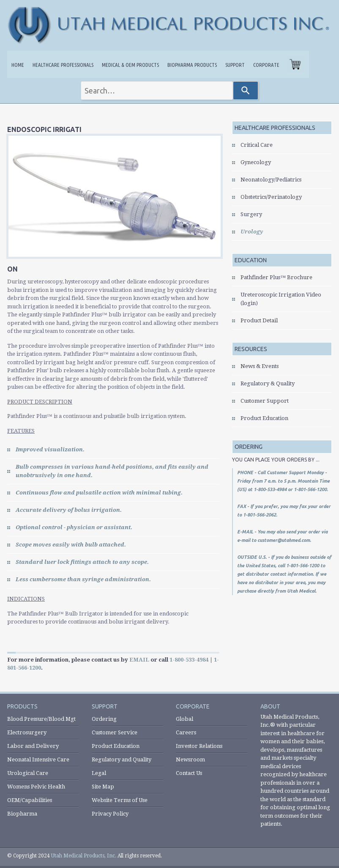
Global (185, 719)
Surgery (251, 214)
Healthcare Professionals (63, 65)
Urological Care (28, 773)
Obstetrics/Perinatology (271, 197)
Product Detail (259, 320)
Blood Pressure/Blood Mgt (41, 719)
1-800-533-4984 (189, 660)
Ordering (104, 719)
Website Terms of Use (120, 800)
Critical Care (257, 145)
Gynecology (256, 162)
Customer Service (115, 732)
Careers (186, 732)
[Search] (246, 91)
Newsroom (190, 759)
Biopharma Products (192, 65)
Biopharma (22, 814)
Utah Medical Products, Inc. (84, 856)
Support (235, 65)
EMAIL (139, 660)
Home (18, 65)
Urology (252, 232)
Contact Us (189, 773)
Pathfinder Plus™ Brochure (276, 277)
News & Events (260, 366)
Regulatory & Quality (268, 383)
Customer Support (265, 401)
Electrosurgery (27, 732)
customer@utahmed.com (284, 540)
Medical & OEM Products (130, 65)
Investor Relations (199, 746)
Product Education (264, 418)
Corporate (266, 65)
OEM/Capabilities (30, 800)
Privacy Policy (110, 814)
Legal (99, 773)
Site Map (103, 787)
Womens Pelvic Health (36, 787)
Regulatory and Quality (122, 759)
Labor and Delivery (33, 746)
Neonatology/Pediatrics (271, 180)
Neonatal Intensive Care (38, 759)
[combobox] (157, 91)
